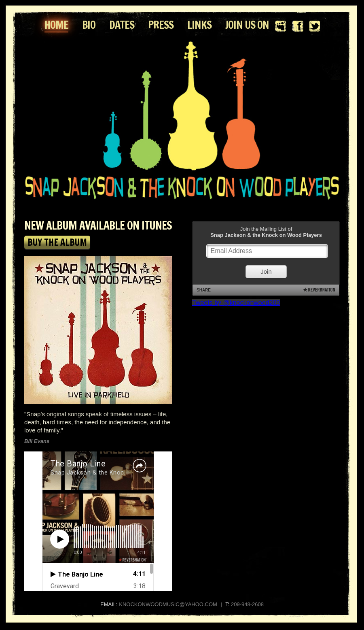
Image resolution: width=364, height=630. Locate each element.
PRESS (161, 25)
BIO (89, 25)
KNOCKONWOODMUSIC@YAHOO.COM (168, 604)
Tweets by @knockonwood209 (236, 303)
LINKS (199, 25)
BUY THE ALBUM (57, 242)
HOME (56, 25)
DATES (122, 25)
